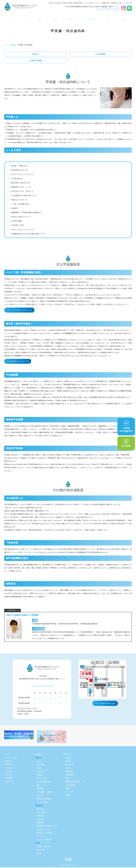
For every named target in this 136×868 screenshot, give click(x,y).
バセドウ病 (41, 850)
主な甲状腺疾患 (101, 54)
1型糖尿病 (40, 816)
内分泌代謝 (70, 765)
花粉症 (68, 789)
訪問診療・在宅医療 (89, 18)
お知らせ (125, 18)
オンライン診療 (42, 803)
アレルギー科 (41, 779)
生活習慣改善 (71, 786)
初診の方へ (109, 18)
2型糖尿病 (40, 820)
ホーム (10, 18)
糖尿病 (68, 758)
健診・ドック (41, 786)
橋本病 (39, 854)
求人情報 (9, 779)
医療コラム (10, 782)
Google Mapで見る (108, 704)
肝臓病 (68, 796)
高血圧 (39, 769)
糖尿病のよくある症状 (45, 833)
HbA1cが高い (41, 813)
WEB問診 (126, 443)
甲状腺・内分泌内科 (44, 847)
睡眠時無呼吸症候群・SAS (75, 782)
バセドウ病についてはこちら (23, 311)
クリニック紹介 (12, 758)
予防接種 (40, 789)
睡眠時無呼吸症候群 (44, 782)
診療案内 (39, 18)
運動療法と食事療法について (47, 827)
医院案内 (24, 18)
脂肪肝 (68, 779)
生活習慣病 (41, 765)
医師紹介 (9, 762)
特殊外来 (40, 796)
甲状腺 (70, 18)
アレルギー (70, 792)
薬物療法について (43, 830)
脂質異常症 (41, 772)
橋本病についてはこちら (21, 362)
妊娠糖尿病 (41, 823)
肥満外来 (40, 776)
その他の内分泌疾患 (36, 61)
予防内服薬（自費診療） (45, 792)
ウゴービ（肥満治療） (45, 840)
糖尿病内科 (55, 18)
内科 (38, 762)
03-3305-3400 (42, 687)
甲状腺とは (36, 54)
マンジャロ (41, 837)
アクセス (9, 768)
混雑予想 (9, 772)
